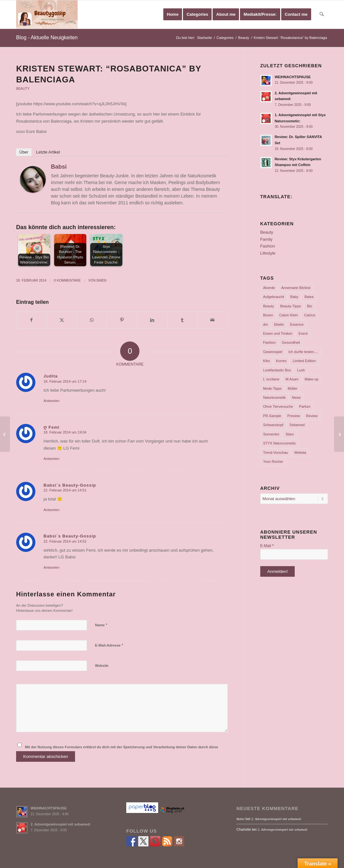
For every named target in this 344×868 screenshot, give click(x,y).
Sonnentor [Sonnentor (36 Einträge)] (271, 434)
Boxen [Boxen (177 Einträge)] (268, 315)
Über (24, 152)
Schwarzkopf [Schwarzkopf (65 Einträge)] (273, 425)
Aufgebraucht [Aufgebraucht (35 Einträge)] (274, 297)
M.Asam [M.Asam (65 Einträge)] (292, 379)
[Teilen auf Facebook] (32, 320)
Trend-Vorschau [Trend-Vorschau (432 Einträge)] (276, 453)
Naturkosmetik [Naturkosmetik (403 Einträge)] (274, 397)
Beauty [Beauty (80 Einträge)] (269, 306)
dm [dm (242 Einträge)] (266, 324)
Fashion (268, 246)
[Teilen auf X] (62, 320)
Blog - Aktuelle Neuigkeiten (47, 37)
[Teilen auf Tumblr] (182, 320)
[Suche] (322, 14)
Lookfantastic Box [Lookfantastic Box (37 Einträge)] (277, 370)
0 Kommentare (67, 280)
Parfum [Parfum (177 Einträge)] (305, 406)
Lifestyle (268, 253)
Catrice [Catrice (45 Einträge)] (310, 315)
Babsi (59, 167)
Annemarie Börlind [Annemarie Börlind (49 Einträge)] (296, 288)
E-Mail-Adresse (109, 645)
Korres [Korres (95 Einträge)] (281, 361)
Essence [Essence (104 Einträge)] (297, 324)
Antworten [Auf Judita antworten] (52, 401)
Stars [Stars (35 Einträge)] (290, 434)
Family (266, 239)
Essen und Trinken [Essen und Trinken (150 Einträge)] (278, 333)
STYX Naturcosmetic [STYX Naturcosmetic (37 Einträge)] (280, 443)
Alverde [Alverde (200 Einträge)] (269, 288)
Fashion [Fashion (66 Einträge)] (269, 342)
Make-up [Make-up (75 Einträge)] (312, 379)
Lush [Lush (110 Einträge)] (301, 370)
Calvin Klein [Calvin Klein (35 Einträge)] (289, 315)
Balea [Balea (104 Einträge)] (309, 297)
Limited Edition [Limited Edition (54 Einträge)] (304, 361)
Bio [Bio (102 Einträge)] (310, 306)
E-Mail (267, 546)
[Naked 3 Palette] (339, 434)
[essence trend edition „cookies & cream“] (5, 434)
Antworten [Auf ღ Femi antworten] (52, 459)
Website (102, 666)
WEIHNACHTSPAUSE (293, 77)
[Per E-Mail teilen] (212, 320)
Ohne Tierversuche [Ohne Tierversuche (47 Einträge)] (278, 406)
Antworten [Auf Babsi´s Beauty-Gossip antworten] (52, 510)
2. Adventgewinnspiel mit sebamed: (61, 824)
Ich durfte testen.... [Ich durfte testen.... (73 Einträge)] (303, 352)
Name (101, 625)
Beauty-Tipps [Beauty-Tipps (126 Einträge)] (291, 306)
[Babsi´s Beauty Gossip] (47, 14)
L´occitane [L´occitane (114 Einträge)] (271, 379)
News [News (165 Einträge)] (296, 397)
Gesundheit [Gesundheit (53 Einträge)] (291, 342)
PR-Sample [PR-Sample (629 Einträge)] (272, 416)
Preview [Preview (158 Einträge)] (294, 416)
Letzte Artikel (48, 152)
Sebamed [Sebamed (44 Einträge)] (297, 425)
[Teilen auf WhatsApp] (92, 320)
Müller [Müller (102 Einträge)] (292, 388)
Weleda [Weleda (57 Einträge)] (300, 453)
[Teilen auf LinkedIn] (152, 320)
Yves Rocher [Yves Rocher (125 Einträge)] (273, 462)
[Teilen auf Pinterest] (122, 320)
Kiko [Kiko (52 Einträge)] (267, 361)
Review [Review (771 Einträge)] (312, 416)
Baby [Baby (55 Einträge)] (294, 297)
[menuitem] (173, 14)
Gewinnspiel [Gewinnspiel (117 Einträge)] (273, 352)
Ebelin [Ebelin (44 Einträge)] (279, 324)
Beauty (23, 89)
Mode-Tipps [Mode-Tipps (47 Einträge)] (272, 388)
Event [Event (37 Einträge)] (303, 333)
